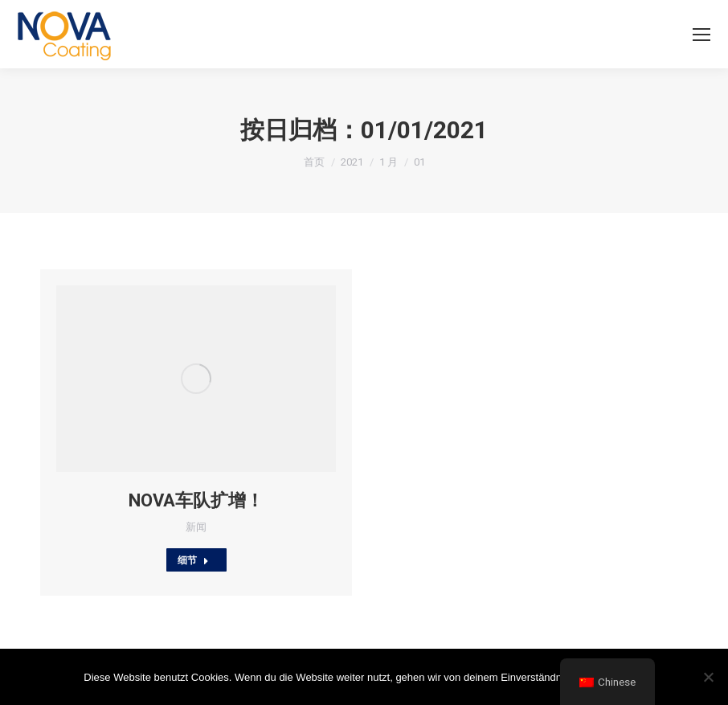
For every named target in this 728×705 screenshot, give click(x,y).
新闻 (196, 527)
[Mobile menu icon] (701, 35)
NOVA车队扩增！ (196, 500)
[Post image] (196, 379)
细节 (193, 560)
